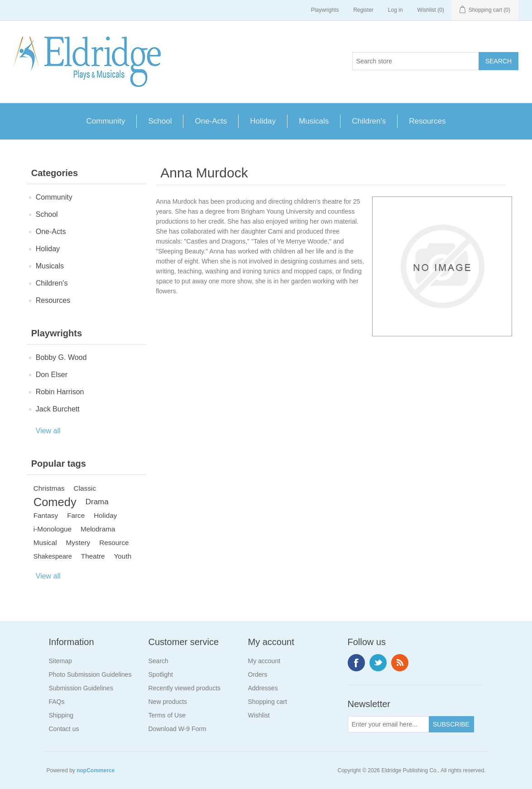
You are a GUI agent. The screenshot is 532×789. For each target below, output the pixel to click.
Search (158, 661)
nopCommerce (96, 770)
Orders (258, 674)
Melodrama (98, 529)
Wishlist (259, 715)
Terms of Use (167, 715)
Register (363, 10)
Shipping (61, 715)
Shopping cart (268, 702)
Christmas (49, 488)
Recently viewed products (185, 688)
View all (48, 431)
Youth (123, 556)
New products (168, 702)
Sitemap (60, 661)
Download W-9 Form (177, 729)
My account (264, 661)
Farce (76, 515)
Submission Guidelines (81, 688)
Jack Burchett (58, 409)
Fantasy (46, 515)
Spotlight (161, 674)
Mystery (78, 543)
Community (106, 121)
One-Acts (211, 121)
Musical (45, 543)
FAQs (57, 702)
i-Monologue (53, 529)
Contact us (64, 729)
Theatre (93, 556)
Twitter (378, 663)
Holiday (263, 121)
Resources (427, 121)
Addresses (263, 688)
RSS (400, 663)
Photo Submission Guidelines (90, 674)
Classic (85, 488)
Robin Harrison (60, 392)
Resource (114, 543)
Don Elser (52, 375)
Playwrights (325, 10)
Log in (395, 10)
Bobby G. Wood (61, 357)
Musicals (314, 121)
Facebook (356, 663)
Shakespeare (53, 556)
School (160, 121)
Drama (97, 502)
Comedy (55, 502)
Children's (369, 121)
